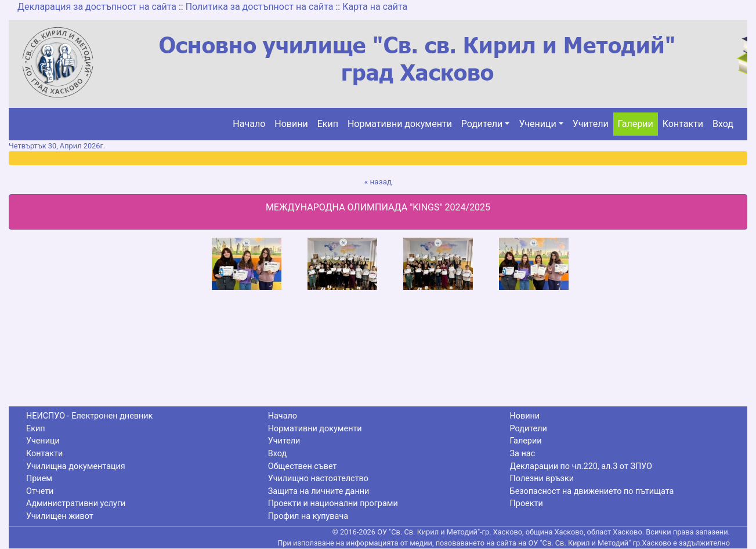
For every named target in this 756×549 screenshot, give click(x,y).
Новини (291, 124)
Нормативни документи (400, 124)
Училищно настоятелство (318, 479)
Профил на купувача (308, 516)
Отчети (40, 491)
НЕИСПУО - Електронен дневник (89, 416)
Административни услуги (76, 503)
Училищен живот (60, 516)
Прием (39, 479)
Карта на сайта (375, 7)
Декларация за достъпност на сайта (97, 7)
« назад (378, 181)
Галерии (636, 124)
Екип (328, 124)
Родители (482, 124)
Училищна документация (76, 466)
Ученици (537, 124)
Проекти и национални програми (333, 503)
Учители (591, 124)
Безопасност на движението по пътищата (592, 491)
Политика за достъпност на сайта (260, 7)
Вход (723, 124)
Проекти (527, 503)
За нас (523, 454)
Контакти (683, 124)
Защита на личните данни (319, 491)
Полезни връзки (542, 479)
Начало (249, 124)
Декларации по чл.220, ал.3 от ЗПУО (581, 466)
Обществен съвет (303, 466)
